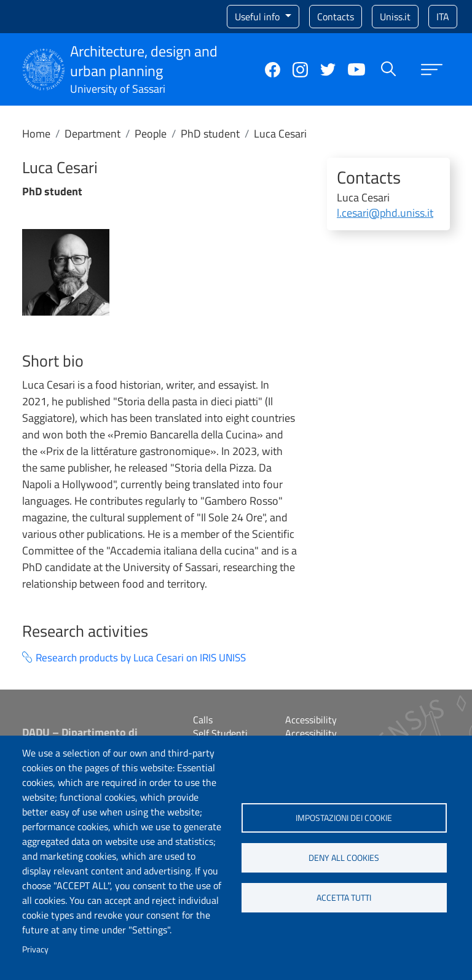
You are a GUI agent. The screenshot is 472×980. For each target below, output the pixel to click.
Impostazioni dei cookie (344, 818)
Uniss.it (395, 17)
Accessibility (311, 720)
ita (443, 17)
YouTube (356, 69)
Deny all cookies (344, 858)
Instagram (300, 70)
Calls (203, 720)
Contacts (336, 17)
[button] (66, 271)
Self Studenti (220, 733)
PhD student (210, 134)
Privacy (35, 949)
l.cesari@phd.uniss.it (385, 213)
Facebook (273, 70)
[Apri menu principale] (432, 70)
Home (36, 134)
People (151, 134)
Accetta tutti (344, 898)
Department (92, 134)
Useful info (258, 17)
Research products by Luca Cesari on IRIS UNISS (141, 658)
